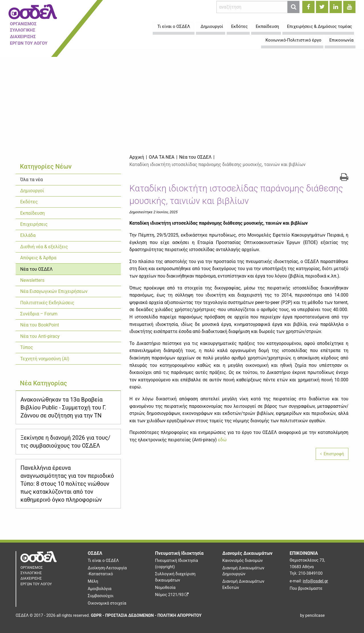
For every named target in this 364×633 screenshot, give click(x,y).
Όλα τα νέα (31, 180)
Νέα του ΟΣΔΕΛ (36, 269)
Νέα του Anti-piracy (40, 336)
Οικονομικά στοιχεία (107, 603)
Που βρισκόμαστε (306, 588)
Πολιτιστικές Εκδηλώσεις (47, 303)
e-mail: (309, 581)
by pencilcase (312, 616)
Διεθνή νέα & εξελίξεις (44, 247)
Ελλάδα (28, 235)
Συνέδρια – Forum (39, 314)
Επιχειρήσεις (34, 224)
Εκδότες (29, 202)
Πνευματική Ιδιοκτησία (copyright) (176, 564)
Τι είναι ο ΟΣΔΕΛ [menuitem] (174, 26)
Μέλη (93, 581)
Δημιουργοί (32, 191)
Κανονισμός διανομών (243, 561)
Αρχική (137, 157)
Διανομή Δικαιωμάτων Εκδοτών (243, 585)
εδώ (222, 440)
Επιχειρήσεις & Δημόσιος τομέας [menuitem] (319, 26)
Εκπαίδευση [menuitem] (267, 26)
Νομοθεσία (165, 588)
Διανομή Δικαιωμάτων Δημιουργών (243, 571)
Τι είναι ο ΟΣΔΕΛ (103, 561)
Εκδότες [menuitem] (239, 26)
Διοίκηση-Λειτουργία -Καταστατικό (107, 571)
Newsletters (32, 280)
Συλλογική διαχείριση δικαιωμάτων (175, 577)
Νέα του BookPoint (40, 325)
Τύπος (27, 347)
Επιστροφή (332, 454)
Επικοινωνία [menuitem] (341, 40)
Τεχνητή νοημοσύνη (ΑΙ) (45, 359)
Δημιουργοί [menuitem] (212, 26)
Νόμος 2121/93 (172, 595)
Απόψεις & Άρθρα (38, 258)
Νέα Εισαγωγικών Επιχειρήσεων (54, 291)
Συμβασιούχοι (101, 596)
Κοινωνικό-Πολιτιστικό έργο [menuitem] (293, 40)
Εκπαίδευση (32, 213)
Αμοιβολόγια (100, 589)
